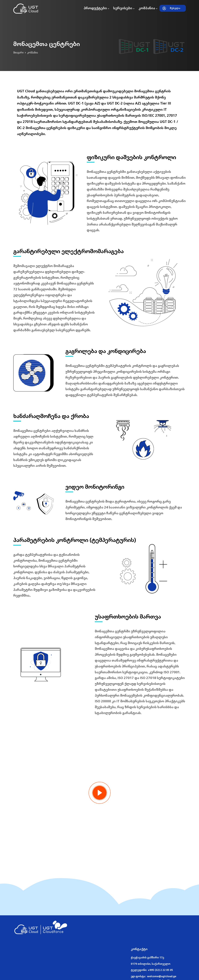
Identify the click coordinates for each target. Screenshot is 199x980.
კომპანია (148, 8)
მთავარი (18, 52)
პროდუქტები (96, 8)
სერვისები (124, 8)
